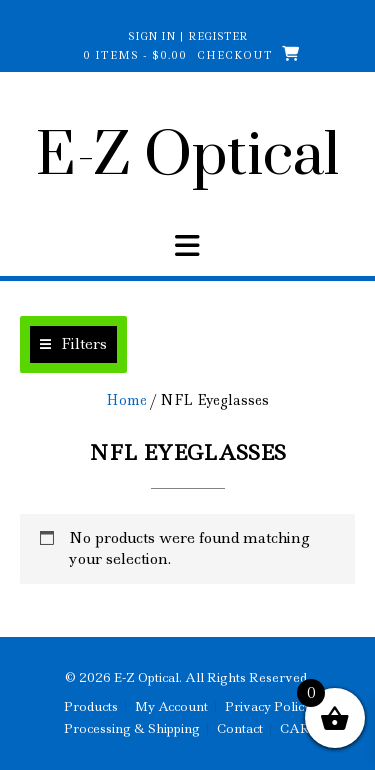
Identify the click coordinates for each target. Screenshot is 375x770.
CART (299, 729)
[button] (73, 344)
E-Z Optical (187, 157)
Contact (240, 729)
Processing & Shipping (132, 729)
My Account (171, 707)
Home (126, 400)
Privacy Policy (268, 707)
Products (91, 707)
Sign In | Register (188, 36)
